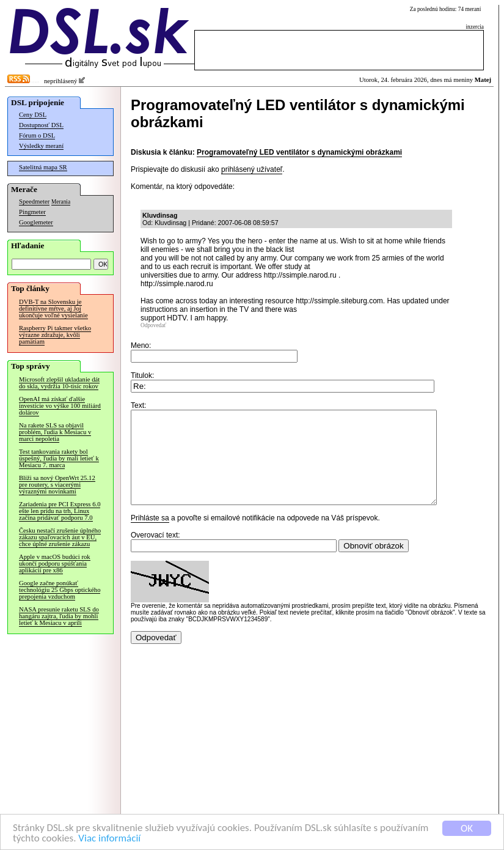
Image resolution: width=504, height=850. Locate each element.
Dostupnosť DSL (41, 125)
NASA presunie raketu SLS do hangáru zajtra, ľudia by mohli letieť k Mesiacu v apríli (59, 616)
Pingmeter (32, 212)
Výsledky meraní (41, 146)
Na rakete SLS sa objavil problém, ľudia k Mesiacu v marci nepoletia (55, 432)
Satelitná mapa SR (43, 167)
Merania (61, 202)
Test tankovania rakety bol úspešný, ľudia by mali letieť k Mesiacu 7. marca (59, 458)
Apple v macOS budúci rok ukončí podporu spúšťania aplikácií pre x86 (55, 564)
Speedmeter (34, 201)
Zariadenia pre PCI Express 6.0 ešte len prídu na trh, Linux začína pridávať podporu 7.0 (60, 511)
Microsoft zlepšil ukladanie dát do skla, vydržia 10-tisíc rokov (59, 383)
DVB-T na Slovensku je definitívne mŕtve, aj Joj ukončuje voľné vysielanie (53, 309)
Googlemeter (36, 222)
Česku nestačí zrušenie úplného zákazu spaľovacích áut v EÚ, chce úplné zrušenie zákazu (60, 537)
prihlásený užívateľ (252, 169)
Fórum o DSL (37, 135)
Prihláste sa (150, 536)
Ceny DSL (33, 115)
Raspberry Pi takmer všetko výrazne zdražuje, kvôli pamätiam (55, 335)
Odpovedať (153, 325)
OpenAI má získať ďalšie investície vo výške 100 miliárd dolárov (60, 406)
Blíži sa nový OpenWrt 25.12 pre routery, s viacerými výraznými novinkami (57, 485)
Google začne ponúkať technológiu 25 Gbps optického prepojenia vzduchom (60, 590)
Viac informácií (109, 839)
